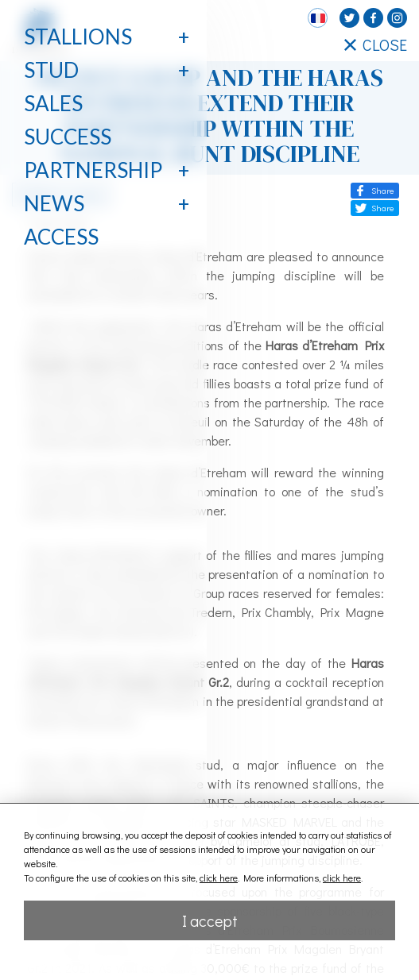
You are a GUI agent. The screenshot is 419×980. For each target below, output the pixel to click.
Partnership (93, 170)
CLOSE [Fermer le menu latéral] (376, 44)
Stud (51, 70)
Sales (53, 103)
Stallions (78, 37)
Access (61, 237)
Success (68, 137)
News (54, 203)
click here (219, 878)
